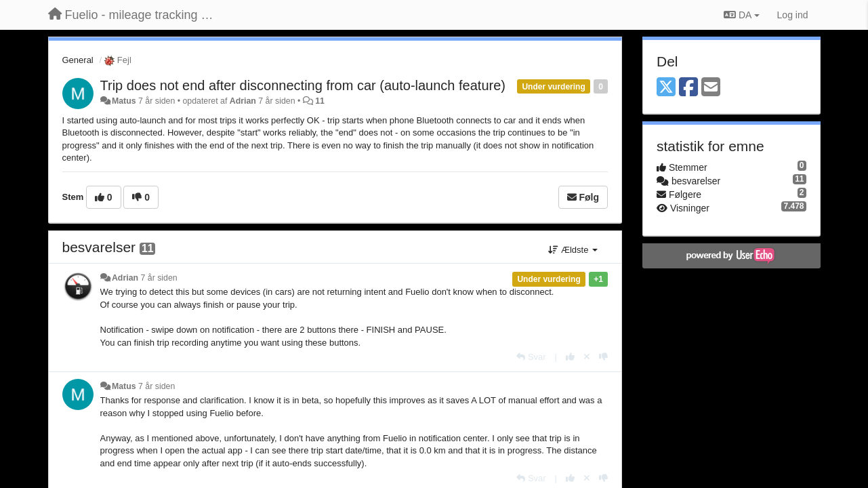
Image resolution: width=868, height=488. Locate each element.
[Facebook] (688, 88)
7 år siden (159, 278)
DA (741, 15)
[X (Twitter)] (666, 88)
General (78, 60)
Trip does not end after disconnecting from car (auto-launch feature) (303, 85)
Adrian (243, 101)
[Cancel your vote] (587, 357)
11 (320, 101)
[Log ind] (793, 15)
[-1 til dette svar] (603, 357)
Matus (124, 101)
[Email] (711, 88)
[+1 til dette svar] (570, 357)
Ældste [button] (573, 250)
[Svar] (531, 357)
